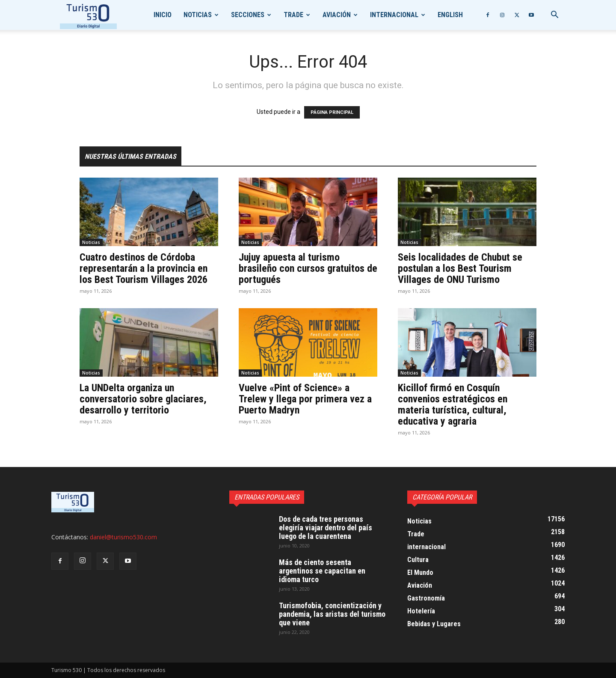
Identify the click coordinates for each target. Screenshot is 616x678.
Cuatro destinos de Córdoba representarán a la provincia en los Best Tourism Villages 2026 (144, 268)
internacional (394, 15)
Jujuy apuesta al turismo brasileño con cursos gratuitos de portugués (308, 268)
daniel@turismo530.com (123, 537)
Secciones (248, 15)
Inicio (163, 15)
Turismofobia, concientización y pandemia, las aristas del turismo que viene (332, 614)
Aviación (337, 15)
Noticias (198, 15)
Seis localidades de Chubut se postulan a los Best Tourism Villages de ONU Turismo (460, 268)
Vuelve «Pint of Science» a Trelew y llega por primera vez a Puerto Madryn (305, 399)
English (450, 15)
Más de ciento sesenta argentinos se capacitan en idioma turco (322, 571)
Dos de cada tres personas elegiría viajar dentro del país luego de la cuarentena (326, 528)
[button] (554, 16)
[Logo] (88, 15)
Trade (293, 15)
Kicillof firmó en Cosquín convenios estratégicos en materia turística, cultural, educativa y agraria (453, 404)
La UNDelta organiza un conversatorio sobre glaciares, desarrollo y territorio (143, 399)
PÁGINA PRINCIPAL (332, 112)
